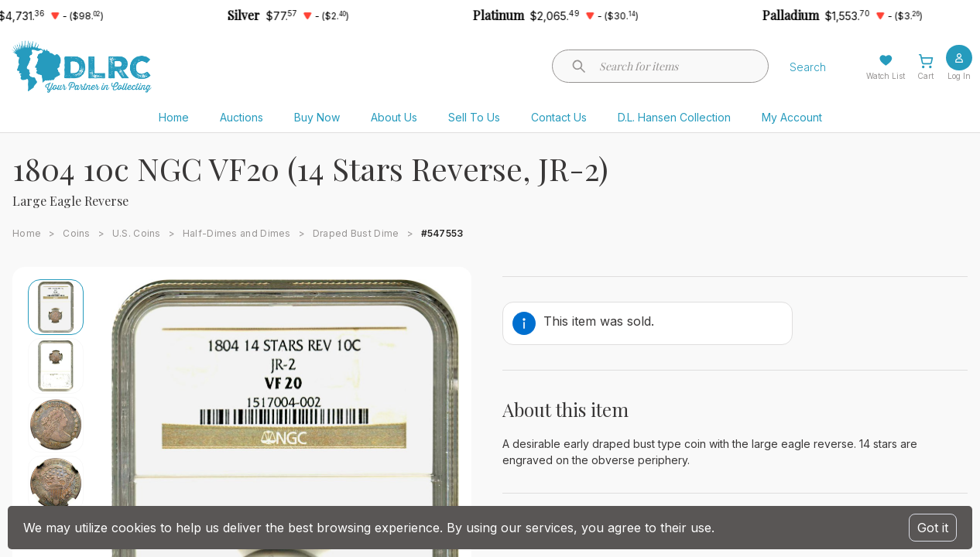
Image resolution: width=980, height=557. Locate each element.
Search (808, 67)
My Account (792, 117)
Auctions (242, 117)
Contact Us (559, 117)
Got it (933, 528)
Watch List (886, 76)
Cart (925, 76)
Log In (959, 76)
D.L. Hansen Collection (674, 117)
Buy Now (317, 117)
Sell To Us (474, 117)
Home (174, 117)
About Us (394, 117)
